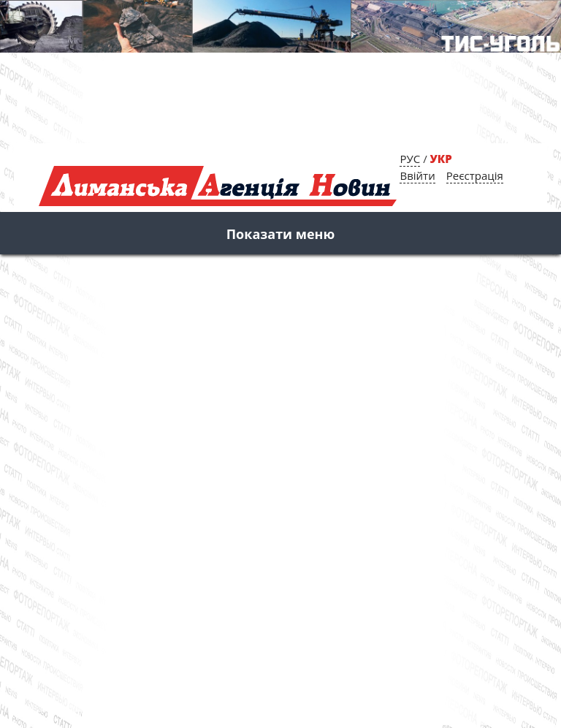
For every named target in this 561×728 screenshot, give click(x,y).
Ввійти (417, 175)
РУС (410, 159)
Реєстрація (475, 175)
